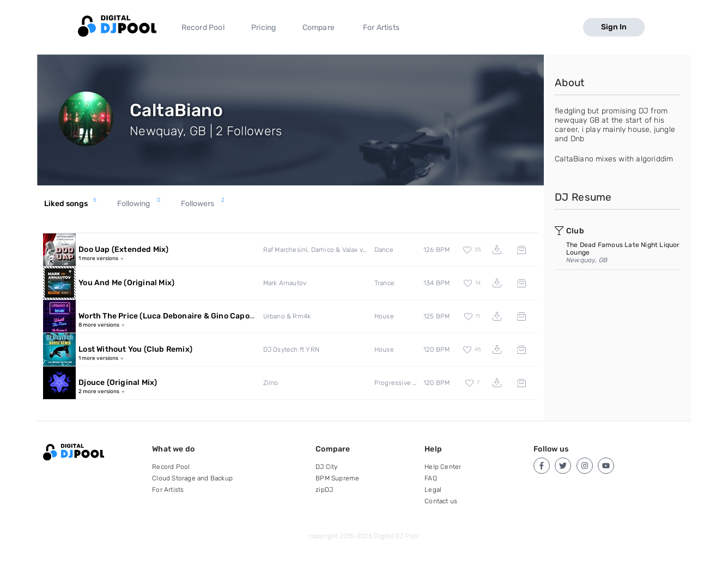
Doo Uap (123, 249)
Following (139, 204)
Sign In (614, 27)
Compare (318, 28)
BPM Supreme (337, 478)
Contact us (441, 501)
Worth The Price (185, 316)
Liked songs (71, 204)
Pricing (263, 28)
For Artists (381, 28)
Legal (433, 490)
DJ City (326, 467)
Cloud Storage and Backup (192, 478)
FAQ (431, 478)
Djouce (118, 383)
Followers (203, 204)
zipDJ (324, 490)
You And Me (126, 283)
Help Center (443, 467)
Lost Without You (135, 349)
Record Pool (203, 28)
